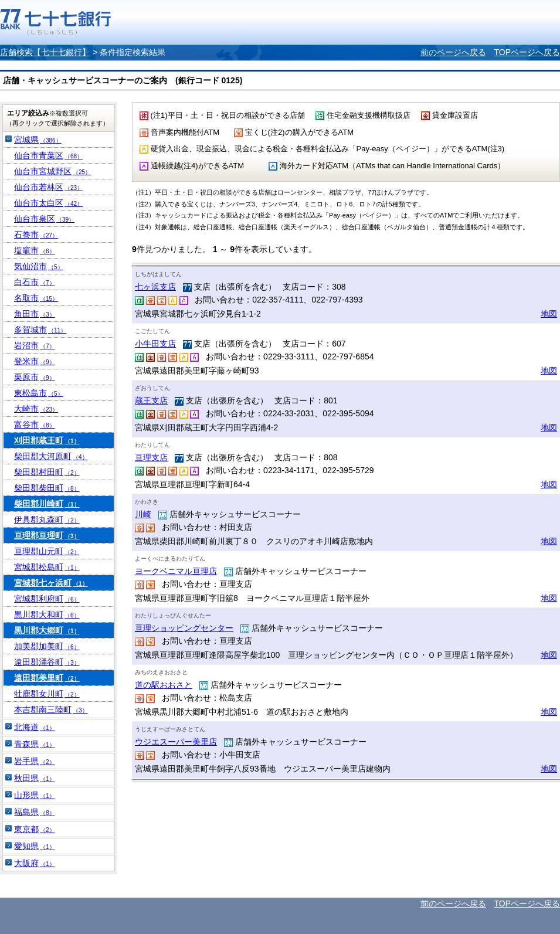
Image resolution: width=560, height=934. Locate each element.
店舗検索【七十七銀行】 (45, 52)
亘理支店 (151, 457)
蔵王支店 (151, 400)
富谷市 (35, 424)
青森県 (35, 744)
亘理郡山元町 (47, 551)
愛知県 (35, 846)
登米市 (35, 361)
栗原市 (35, 377)
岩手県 (35, 761)
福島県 (35, 812)
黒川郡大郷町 (47, 630)
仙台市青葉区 (48, 155)
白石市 (35, 282)
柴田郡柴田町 (47, 488)
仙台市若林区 (48, 187)
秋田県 (35, 778)
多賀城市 (40, 330)
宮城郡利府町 (47, 599)
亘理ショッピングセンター (184, 628)
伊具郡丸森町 (47, 519)
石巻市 (36, 235)
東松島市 (39, 393)
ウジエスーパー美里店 (176, 742)
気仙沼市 (39, 266)
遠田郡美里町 (47, 678)
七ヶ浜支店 (155, 287)
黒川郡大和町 (47, 614)
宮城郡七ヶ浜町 (51, 583)
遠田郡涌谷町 (47, 662)
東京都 (35, 829)
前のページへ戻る (453, 52)
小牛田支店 (155, 344)
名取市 (36, 298)
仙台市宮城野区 (52, 171)
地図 (549, 314)
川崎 (143, 514)
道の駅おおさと (164, 685)
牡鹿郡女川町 (47, 694)
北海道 (35, 727)
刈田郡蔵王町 (47, 440)
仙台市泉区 (44, 219)
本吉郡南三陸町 (51, 709)
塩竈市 (35, 250)
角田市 (35, 314)
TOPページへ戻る (527, 52)
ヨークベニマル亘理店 (176, 571)
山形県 (35, 795)
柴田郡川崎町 (47, 504)
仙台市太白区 (48, 203)
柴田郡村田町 (47, 472)
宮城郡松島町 (47, 567)
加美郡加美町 (47, 646)
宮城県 (38, 140)
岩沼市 (35, 345)
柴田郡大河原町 (51, 456)
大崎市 (36, 409)
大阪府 (35, 863)
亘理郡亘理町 (47, 535)
